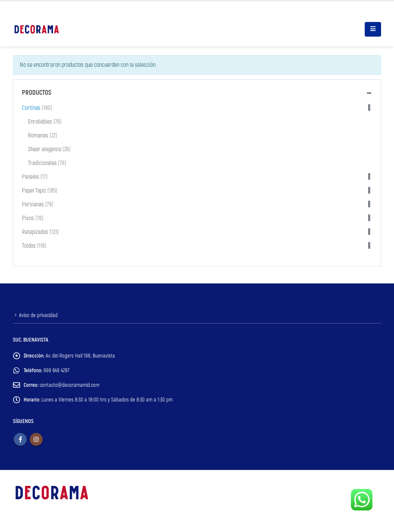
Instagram (36, 439)
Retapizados (35, 232)
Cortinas (31, 108)
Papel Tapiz (34, 191)
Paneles (31, 177)
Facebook (20, 439)
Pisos (28, 218)
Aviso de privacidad (38, 315)
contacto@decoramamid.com (70, 385)
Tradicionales (42, 163)
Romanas (38, 135)
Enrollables (40, 122)
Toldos (29, 246)
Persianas (33, 204)
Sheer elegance (45, 149)
